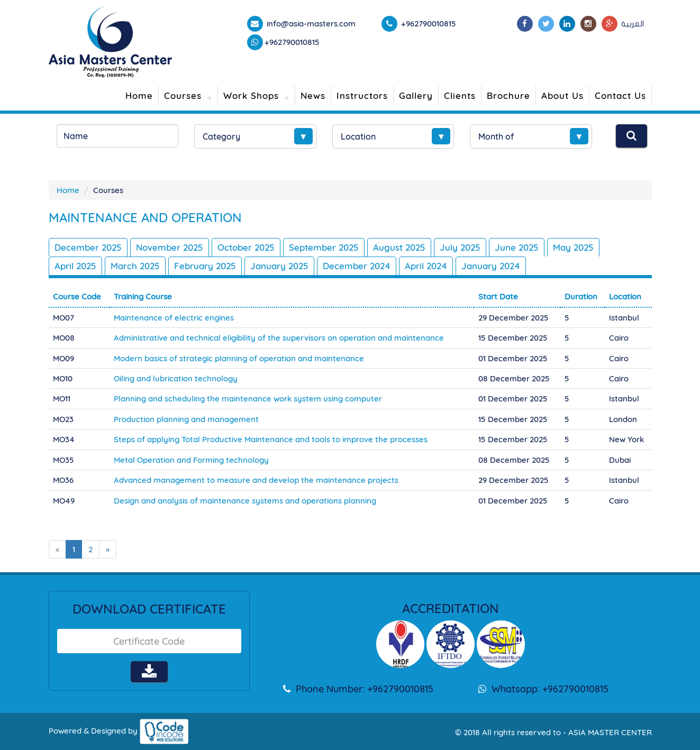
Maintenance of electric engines (174, 318)
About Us (562, 95)
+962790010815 (292, 42)
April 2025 (75, 266)
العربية (633, 24)
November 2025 (170, 247)
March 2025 (135, 266)
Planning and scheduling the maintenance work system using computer (248, 399)
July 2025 (460, 247)
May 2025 (573, 247)
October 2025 (246, 247)
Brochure (508, 95)
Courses (183, 95)
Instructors (362, 95)
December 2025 (88, 247)
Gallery (416, 95)
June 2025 (517, 247)
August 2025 (399, 247)
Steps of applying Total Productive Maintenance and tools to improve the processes (271, 439)
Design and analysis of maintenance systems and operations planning (245, 501)
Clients (460, 95)
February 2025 (205, 266)
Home (139, 95)
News (313, 95)
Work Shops (251, 95)
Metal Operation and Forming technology (191, 460)
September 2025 (324, 247)
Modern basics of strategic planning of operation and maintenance (239, 358)
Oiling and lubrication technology (176, 378)
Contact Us (620, 95)
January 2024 (491, 266)
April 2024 (426, 266)
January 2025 (279, 266)
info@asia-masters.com (310, 24)
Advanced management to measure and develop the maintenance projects (256, 480)
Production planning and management (186, 419)
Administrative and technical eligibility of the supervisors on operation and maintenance (279, 338)
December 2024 (357, 266)
